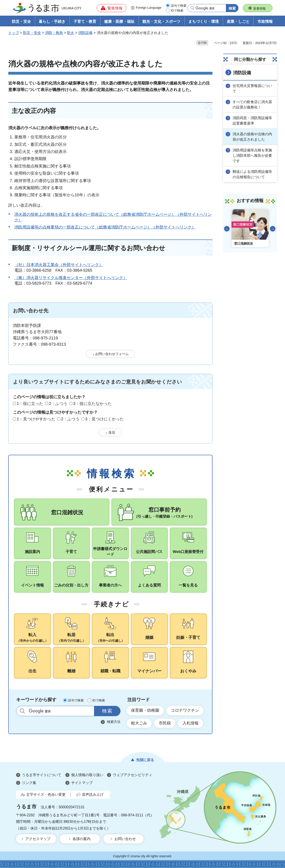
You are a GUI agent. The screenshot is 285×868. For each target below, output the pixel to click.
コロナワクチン (185, 710)
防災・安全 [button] (21, 22)
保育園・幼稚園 (145, 710)
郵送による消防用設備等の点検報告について (252, 174)
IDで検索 (177, 11)
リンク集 (29, 783)
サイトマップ (82, 783)
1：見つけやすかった (36, 419)
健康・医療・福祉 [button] (119, 22)
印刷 (204, 43)
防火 (71, 33)
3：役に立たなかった (92, 404)
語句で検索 (179, 6)
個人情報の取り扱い (87, 775)
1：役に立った (30, 404)
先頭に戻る (145, 760)
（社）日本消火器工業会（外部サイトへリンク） (59, 265)
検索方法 (114, 722)
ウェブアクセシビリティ (133, 775)
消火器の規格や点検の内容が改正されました (252, 137)
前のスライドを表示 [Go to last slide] (227, 229)
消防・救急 (54, 33)
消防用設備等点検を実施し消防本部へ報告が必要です (252, 156)
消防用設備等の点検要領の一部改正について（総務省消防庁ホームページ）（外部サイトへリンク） (105, 227)
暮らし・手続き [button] (52, 22)
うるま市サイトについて (42, 775)
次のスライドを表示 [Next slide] (273, 229)
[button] (111, 8)
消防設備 (85, 33)
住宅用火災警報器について (252, 88)
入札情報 (191, 723)
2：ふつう (58, 404)
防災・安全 (32, 33)
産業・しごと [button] (238, 22)
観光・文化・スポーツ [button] (161, 22)
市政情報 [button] (265, 22)
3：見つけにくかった (105, 419)
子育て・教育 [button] (85, 22)
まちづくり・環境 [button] (204, 22)
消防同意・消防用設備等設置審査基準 (252, 121)
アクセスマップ (38, 839)
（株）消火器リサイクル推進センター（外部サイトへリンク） (71, 278)
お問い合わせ (125, 839)
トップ (14, 33)
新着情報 (259, 8)
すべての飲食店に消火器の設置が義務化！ (252, 105)
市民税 (165, 723)
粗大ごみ (139, 723)
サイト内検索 (22, 711)
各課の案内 (81, 839)
